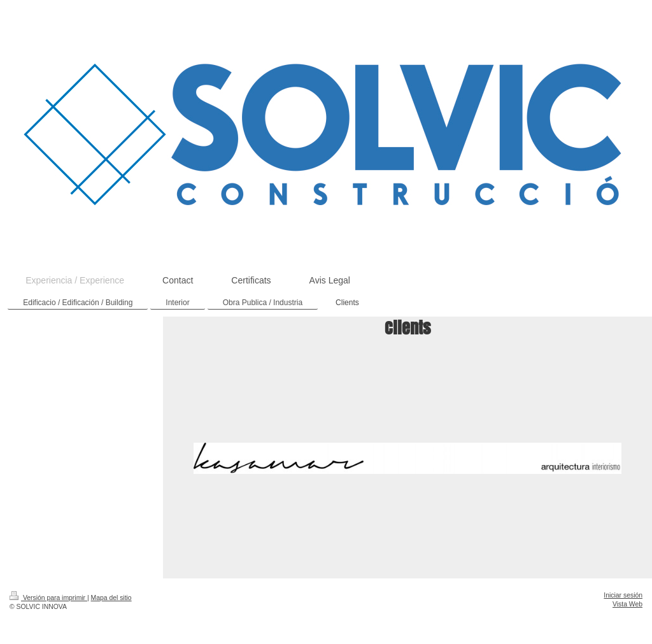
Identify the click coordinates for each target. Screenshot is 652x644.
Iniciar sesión (623, 595)
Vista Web (627, 604)
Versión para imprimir (48, 598)
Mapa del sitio (111, 598)
